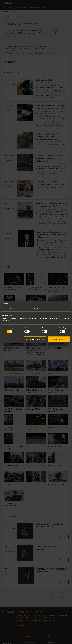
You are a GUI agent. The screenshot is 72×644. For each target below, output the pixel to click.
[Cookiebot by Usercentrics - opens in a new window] (62, 303)
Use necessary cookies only (35, 339)
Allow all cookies (59, 339)
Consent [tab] (13, 309)
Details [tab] (36, 309)
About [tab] (59, 309)
